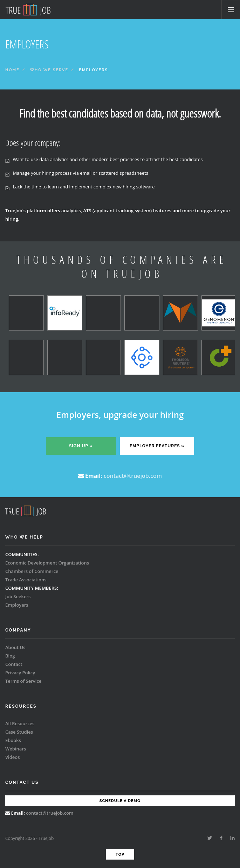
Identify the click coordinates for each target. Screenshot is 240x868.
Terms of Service (23, 681)
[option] (25, 336)
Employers (17, 605)
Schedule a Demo (120, 801)
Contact (14, 664)
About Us (15, 647)
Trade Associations (26, 580)
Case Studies (19, 732)
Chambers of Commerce (32, 571)
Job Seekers (18, 596)
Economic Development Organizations (47, 563)
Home (12, 70)
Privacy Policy (20, 673)
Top (120, 854)
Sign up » (81, 446)
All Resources (20, 723)
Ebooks (13, 740)
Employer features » (157, 446)
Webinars (16, 749)
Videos (13, 757)
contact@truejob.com (133, 476)
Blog (10, 656)
